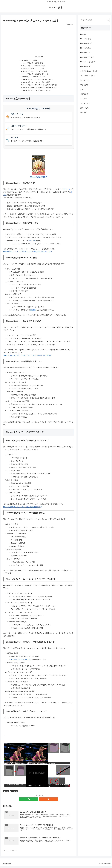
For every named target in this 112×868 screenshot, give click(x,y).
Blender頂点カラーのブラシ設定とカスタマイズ (38, 80)
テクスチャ (66, 191)
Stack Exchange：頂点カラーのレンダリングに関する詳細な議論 (27, 357)
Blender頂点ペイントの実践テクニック (33, 77)
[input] (95, 20)
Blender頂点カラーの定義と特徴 (33, 63)
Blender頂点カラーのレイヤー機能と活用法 (36, 83)
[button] (108, 20)
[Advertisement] (39, 39)
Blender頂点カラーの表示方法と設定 (34, 66)
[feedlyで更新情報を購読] (37, 801)
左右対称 (33, 311)
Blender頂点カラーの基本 (29, 60)
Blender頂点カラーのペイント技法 (34, 69)
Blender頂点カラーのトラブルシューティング (37, 92)
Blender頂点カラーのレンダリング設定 (35, 72)
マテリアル (32, 242)
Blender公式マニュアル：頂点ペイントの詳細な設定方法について (27, 253)
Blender (6, 793)
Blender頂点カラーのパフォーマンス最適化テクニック (40, 89)
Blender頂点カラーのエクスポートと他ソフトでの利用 (40, 86)
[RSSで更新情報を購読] (41, 801)
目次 (36, 56)
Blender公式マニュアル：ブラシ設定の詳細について (23, 508)
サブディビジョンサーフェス (21, 661)
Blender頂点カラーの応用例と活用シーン (36, 75)
